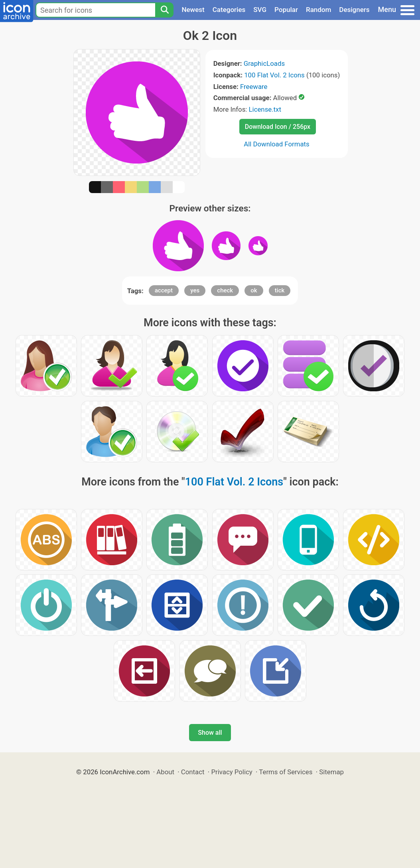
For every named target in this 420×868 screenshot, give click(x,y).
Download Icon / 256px (278, 127)
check (225, 290)
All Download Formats (277, 144)
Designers (354, 10)
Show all (210, 733)
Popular (286, 10)
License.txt (265, 109)
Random (318, 10)
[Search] (164, 10)
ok (254, 290)
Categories (229, 10)
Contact (193, 772)
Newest (193, 10)
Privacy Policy (232, 772)
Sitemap (331, 772)
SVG (260, 10)
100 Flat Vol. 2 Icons (274, 75)
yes (195, 290)
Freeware (254, 87)
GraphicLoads (264, 63)
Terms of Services (286, 772)
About (165, 772)
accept (164, 290)
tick (280, 290)
